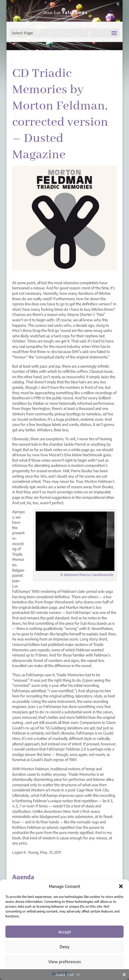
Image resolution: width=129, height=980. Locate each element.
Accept (65, 932)
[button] (121, 886)
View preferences (65, 962)
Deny (64, 947)
